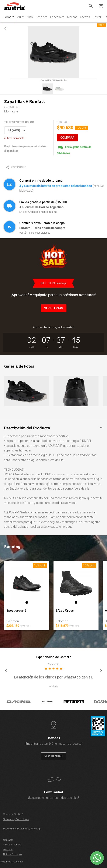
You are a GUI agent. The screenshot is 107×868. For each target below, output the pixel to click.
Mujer (20, 17)
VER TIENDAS (53, 756)
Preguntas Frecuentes (12, 862)
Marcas (72, 17)
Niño (30, 17)
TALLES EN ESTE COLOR (19, 122)
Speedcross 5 (16, 611)
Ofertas (85, 17)
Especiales (57, 17)
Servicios (8, 850)
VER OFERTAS (54, 308)
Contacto (8, 840)
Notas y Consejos (13, 854)
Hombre (8, 17)
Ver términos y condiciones (35, 233)
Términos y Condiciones (16, 819)
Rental (97, 17)
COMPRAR (67, 138)
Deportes (42, 17)
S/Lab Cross (65, 611)
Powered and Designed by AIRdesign (22, 829)
